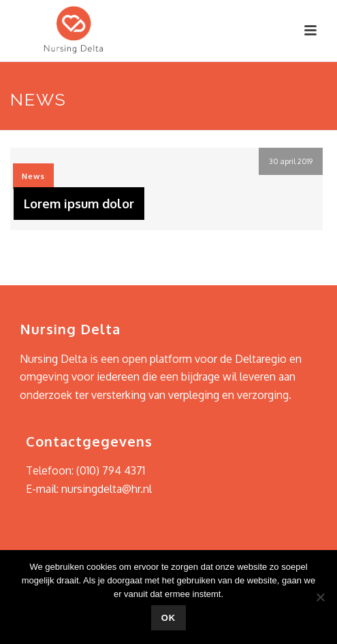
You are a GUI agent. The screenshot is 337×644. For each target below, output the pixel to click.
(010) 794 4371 (111, 470)
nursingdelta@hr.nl (107, 489)
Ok (169, 618)
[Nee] (320, 597)
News (33, 176)
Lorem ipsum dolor (79, 204)
